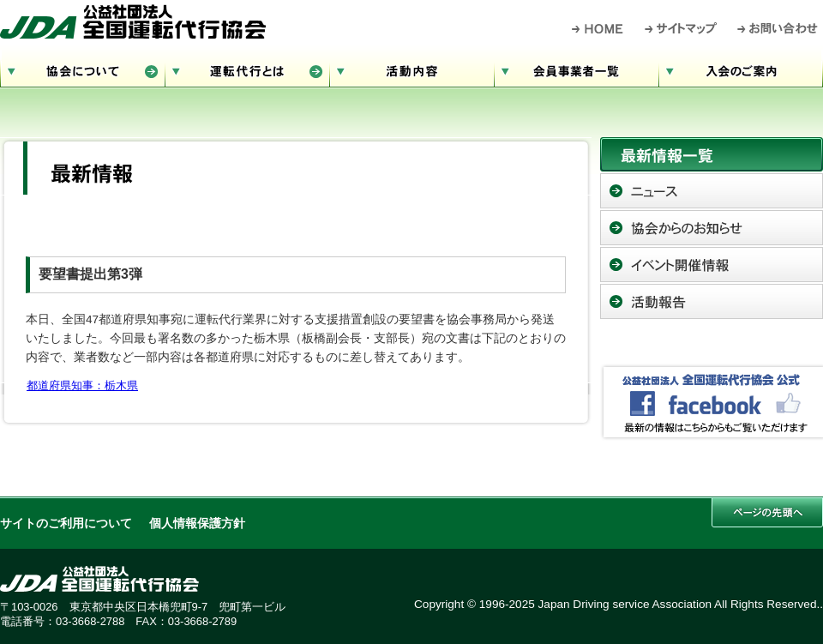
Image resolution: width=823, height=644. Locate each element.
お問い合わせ (778, 28)
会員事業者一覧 (576, 69)
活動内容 (411, 69)
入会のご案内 (741, 69)
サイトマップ (682, 28)
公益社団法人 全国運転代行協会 (133, 21)
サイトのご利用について (66, 524)
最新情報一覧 (712, 154)
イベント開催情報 (712, 265)
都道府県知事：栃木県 (82, 385)
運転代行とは (247, 69)
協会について (82, 69)
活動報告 (712, 301)
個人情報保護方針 (197, 524)
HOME (598, 28)
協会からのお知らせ (712, 228)
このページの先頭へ (767, 512)
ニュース (712, 191)
